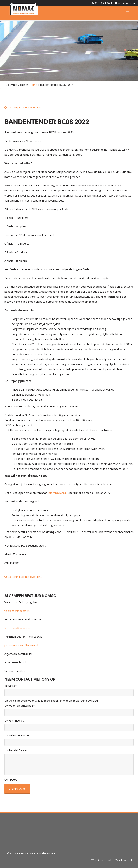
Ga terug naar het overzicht (23, 107)
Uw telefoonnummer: (17, 735)
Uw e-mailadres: (15, 720)
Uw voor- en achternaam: (20, 706)
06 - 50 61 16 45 (104, 3)
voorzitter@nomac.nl (17, 611)
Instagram (11, 686)
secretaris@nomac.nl (17, 628)
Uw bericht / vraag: (16, 750)
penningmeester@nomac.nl (21, 645)
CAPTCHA (11, 779)
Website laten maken (103, 860)
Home (33, 85)
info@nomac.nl (127, 3)
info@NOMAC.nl (58, 493)
